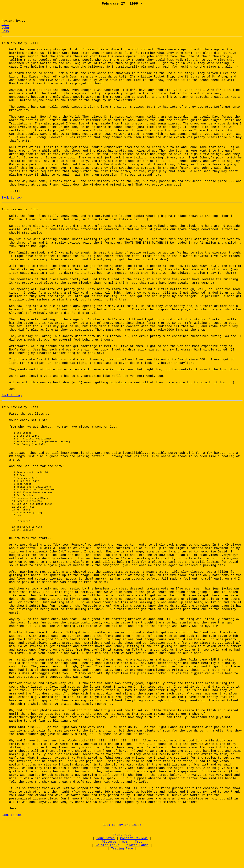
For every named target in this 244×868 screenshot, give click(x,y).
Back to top (12, 198)
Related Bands (137, 861)
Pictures (109, 858)
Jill (5, 24)
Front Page (122, 851)
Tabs (138, 858)
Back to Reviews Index (122, 841)
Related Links (107, 861)
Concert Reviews (134, 854)
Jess (5, 31)
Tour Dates (106, 854)
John (5, 28)
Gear (126, 858)
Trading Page (122, 865)
